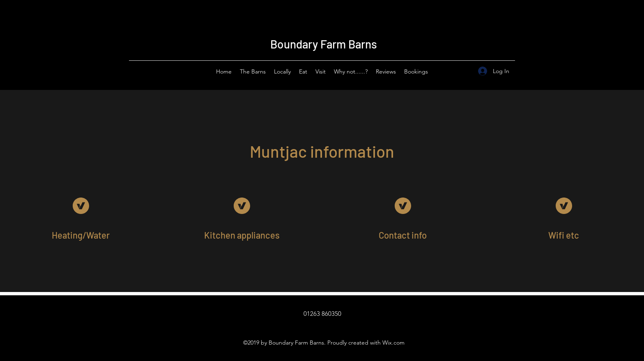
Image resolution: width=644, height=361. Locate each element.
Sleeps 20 (443, 21)
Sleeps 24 (448, 18)
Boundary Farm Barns (324, 44)
